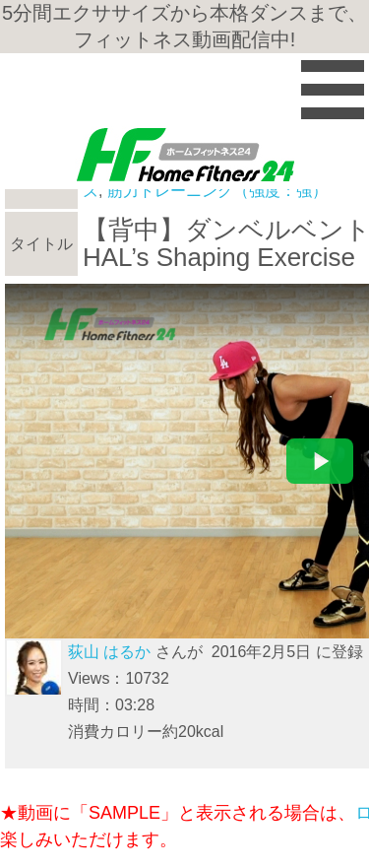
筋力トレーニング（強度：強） (217, 191)
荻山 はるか (109, 652)
